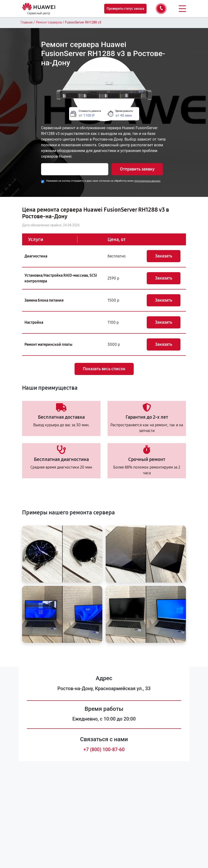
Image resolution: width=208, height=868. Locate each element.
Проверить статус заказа (125, 9)
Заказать (164, 256)
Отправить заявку (137, 169)
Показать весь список (104, 369)
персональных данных (147, 181)
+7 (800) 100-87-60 (104, 749)
